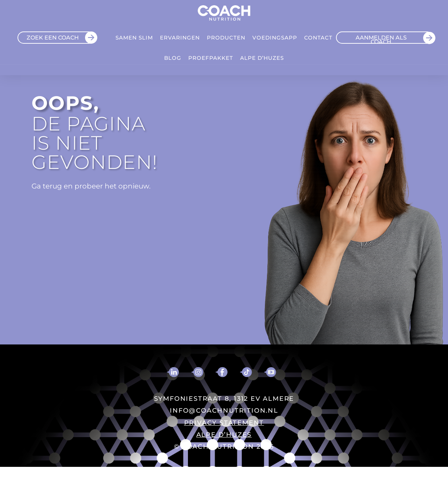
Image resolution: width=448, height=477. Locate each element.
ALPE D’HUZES (262, 58)
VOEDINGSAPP (275, 38)
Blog (173, 58)
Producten (226, 38)
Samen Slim (134, 38)
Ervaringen (180, 38)
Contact (318, 38)
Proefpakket (211, 58)
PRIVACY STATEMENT (224, 423)
